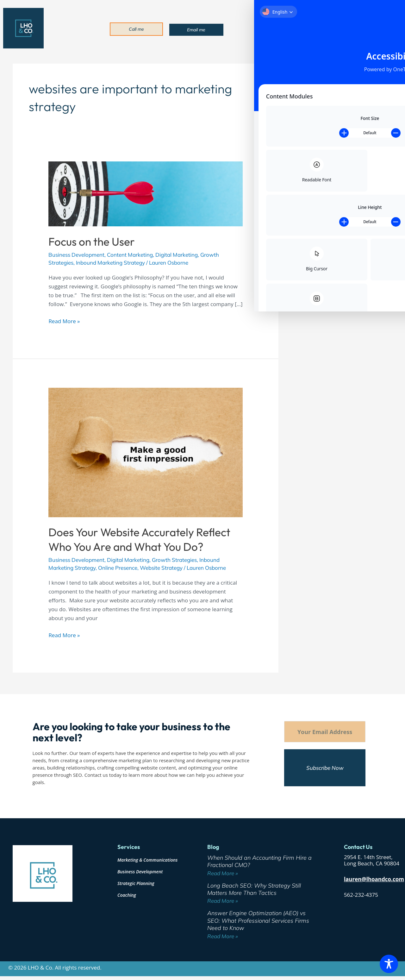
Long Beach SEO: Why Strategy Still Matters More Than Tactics (254, 889)
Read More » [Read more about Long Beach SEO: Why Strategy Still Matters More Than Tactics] (223, 901)
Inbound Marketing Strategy (110, 263)
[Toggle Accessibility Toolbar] (389, 964)
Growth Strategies (174, 560)
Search (305, 66)
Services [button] (293, 28)
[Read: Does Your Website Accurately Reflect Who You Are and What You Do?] (145, 452)
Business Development (76, 255)
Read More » (64, 321)
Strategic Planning (136, 883)
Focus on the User (92, 242)
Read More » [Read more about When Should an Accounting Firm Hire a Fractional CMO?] (223, 873)
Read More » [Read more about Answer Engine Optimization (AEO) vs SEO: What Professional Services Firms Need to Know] (223, 936)
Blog (346, 28)
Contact (366, 28)
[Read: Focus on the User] (145, 193)
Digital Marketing (177, 255)
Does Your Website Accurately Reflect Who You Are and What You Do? (139, 539)
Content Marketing (130, 255)
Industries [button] (322, 28)
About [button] (267, 28)
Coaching (127, 895)
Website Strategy (161, 568)
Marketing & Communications (147, 860)
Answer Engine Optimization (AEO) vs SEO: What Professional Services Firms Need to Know (340, 180)
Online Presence (118, 568)
